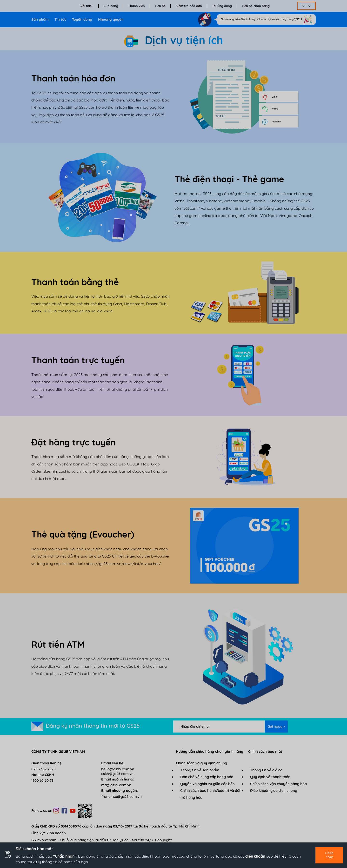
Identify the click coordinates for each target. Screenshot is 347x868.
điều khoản (255, 856)
